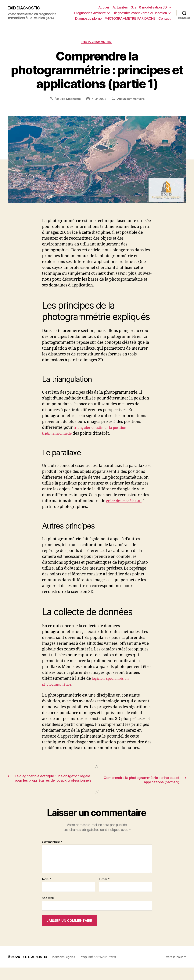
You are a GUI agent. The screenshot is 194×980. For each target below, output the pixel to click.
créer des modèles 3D (126, 502)
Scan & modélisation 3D (149, 7)
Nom (47, 892)
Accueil (104, 7)
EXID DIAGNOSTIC (27, 8)
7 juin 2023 (99, 100)
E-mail (104, 892)
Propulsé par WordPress (104, 969)
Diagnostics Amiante (90, 13)
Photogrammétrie (97, 43)
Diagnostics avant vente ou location (140, 13)
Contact (165, 18)
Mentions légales (68, 969)
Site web (48, 910)
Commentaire (52, 855)
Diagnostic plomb (88, 18)
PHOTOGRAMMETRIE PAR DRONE (130, 18)
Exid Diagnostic (69, 100)
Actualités (120, 7)
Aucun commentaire (131, 100)
